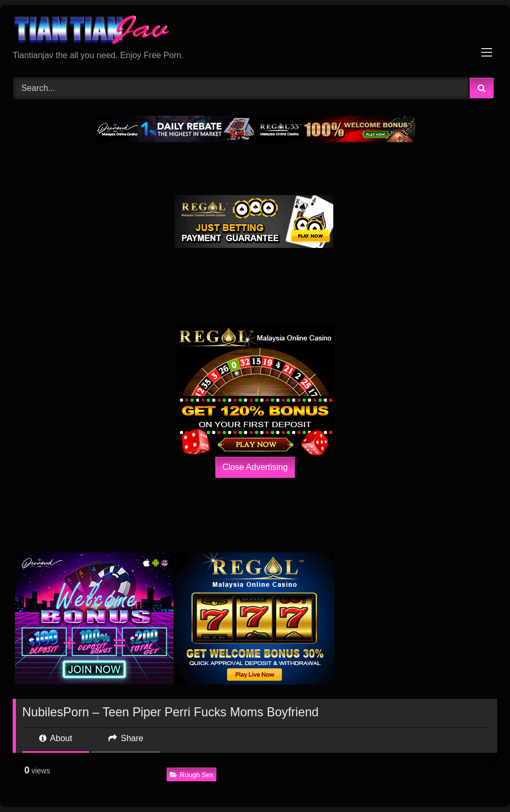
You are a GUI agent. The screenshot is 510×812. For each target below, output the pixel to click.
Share (126, 738)
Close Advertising (255, 467)
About (56, 738)
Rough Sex (192, 775)
